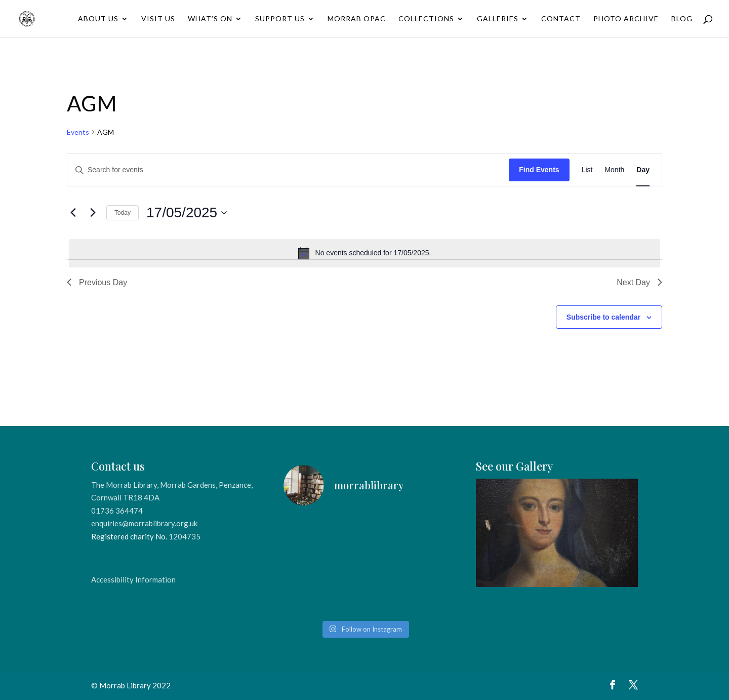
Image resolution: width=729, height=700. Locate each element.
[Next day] (93, 213)
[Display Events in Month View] (614, 170)
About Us (98, 19)
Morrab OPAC (357, 19)
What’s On (210, 19)
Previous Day (97, 282)
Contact (561, 19)
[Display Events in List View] (587, 170)
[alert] (364, 253)
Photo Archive (626, 19)
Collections (426, 19)
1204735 (185, 536)
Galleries (498, 19)
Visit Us (158, 19)
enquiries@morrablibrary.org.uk (144, 523)
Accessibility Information (133, 579)
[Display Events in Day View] (643, 170)
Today (123, 213)
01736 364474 (117, 511)
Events (78, 132)
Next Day (639, 282)
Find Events (539, 170)
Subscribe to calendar (603, 317)
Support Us (280, 19)
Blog (682, 19)
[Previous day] (73, 213)
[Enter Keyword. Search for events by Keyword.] (288, 170)
